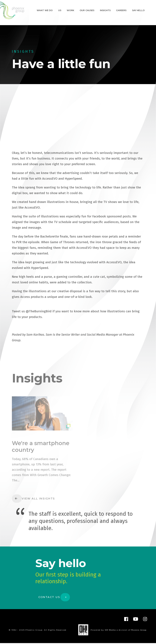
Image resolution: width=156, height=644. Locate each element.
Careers (121, 10)
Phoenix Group (139, 631)
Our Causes (87, 10)
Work (70, 10)
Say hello (138, 10)
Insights (105, 10)
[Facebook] (126, 620)
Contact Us (50, 598)
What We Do (45, 10)
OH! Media (110, 631)
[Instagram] (145, 620)
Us (60, 10)
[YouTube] (136, 620)
